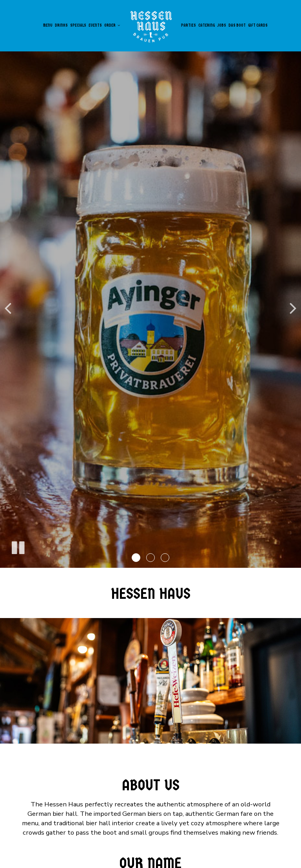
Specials (78, 25)
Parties (189, 25)
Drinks (61, 25)
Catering (207, 25)
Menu (48, 25)
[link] (151, 26)
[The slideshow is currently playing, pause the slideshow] (18, 546)
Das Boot (237, 25)
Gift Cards (258, 25)
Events (95, 25)
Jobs (222, 25)
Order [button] (112, 25)
